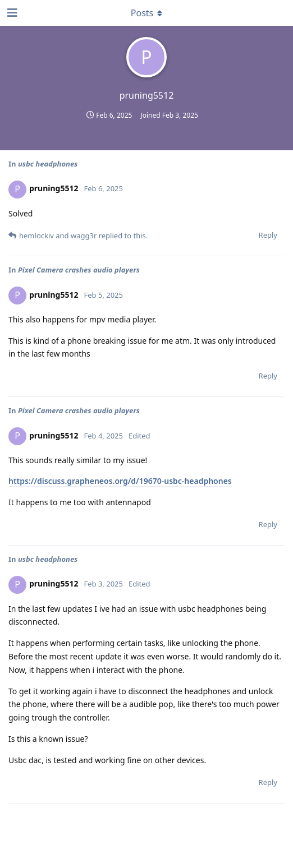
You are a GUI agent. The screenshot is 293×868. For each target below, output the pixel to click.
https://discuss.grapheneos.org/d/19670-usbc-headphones (120, 481)
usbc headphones (48, 164)
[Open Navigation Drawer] (11, 13)
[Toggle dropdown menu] (146, 13)
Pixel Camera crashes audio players (79, 270)
